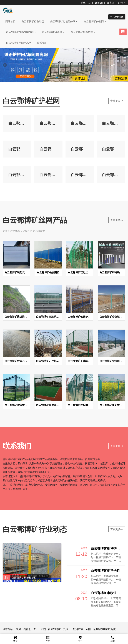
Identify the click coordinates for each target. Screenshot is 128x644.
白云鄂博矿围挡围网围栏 (21, 32)
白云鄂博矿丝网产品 (19, 43)
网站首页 (10, 21)
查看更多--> (117, 101)
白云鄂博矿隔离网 (53, 32)
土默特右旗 (77, 630)
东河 (18, 630)
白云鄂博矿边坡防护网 (64, 21)
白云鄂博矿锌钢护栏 (83, 32)
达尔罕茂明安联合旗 (104, 630)
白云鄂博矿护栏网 (95, 21)
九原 (66, 630)
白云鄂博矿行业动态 (33, 21)
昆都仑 (27, 630)
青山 (36, 630)
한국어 (122, 3)
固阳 (88, 630)
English (99, 3)
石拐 (43, 630)
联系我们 (42, 43)
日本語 (110, 3)
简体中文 (86, 3)
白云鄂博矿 (54, 630)
